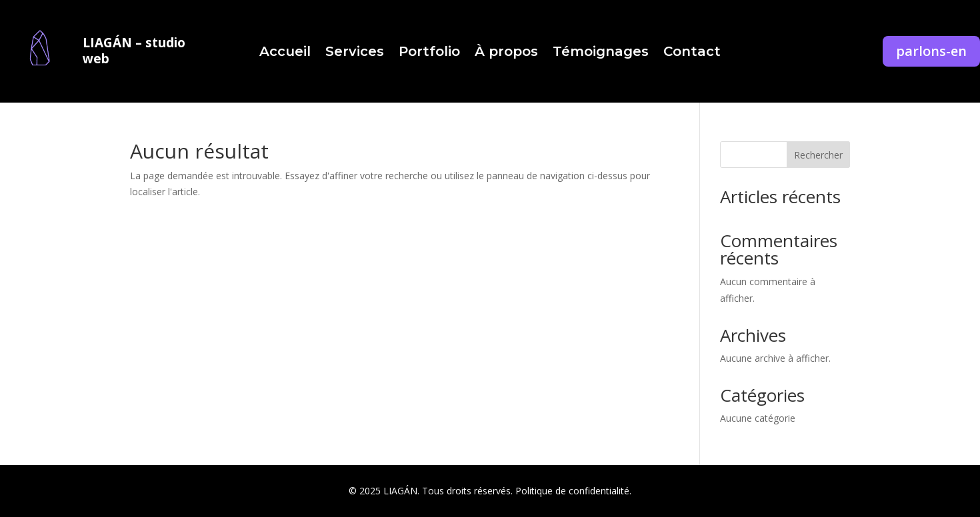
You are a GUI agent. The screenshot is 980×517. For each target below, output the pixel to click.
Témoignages (601, 53)
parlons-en (931, 51)
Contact (692, 53)
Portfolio (429, 53)
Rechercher (818, 155)
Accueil (285, 53)
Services (355, 53)
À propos (506, 53)
